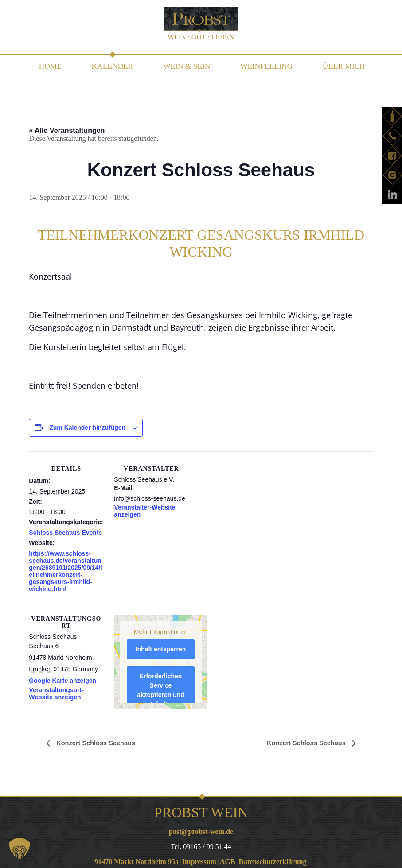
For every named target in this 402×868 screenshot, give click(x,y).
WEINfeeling (263, 64)
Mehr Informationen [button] (161, 627)
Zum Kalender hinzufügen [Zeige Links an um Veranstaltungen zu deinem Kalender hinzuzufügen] (87, 423)
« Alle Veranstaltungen (67, 126)
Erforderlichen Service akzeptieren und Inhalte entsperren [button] (161, 690)
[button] (20, 849)
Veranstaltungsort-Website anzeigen (56, 689)
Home (55, 64)
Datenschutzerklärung (273, 857)
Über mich (338, 64)
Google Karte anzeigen (62, 676)
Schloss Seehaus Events (65, 528)
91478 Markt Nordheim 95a (137, 857)
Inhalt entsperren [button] (161, 645)
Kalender (115, 64)
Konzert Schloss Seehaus (99, 738)
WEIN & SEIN (186, 64)
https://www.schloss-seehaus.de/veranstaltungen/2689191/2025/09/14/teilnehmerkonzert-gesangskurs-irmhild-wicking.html (66, 567)
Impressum (199, 857)
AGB (228, 857)
